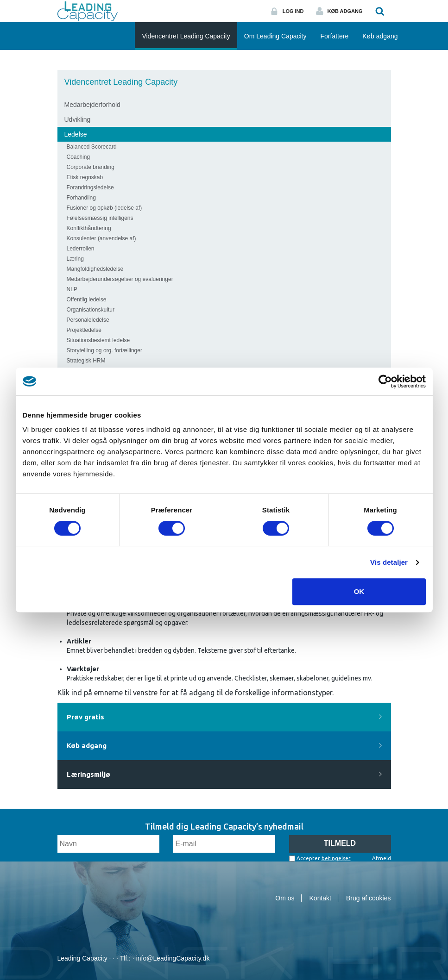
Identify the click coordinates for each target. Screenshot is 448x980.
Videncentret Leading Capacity (121, 82)
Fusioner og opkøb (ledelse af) (104, 208)
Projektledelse (84, 330)
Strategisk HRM (86, 361)
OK (359, 591)
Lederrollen (81, 249)
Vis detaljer (389, 562)
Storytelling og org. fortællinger (104, 350)
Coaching (79, 157)
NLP (72, 289)
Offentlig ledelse (87, 300)
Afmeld (382, 858)
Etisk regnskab (85, 177)
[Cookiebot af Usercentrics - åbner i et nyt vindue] (385, 381)
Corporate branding (91, 167)
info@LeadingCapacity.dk (173, 958)
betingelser (336, 858)
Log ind (293, 11)
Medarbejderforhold (92, 105)
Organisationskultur (91, 310)
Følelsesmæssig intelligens (100, 218)
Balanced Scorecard (92, 147)
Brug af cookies (369, 898)
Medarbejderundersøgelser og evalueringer (120, 279)
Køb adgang (345, 11)
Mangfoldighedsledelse (95, 269)
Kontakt (320, 898)
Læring (75, 259)
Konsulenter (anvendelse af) (101, 238)
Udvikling (78, 119)
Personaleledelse (88, 320)
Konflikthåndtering (89, 228)
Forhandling (81, 198)
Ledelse (76, 134)
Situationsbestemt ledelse (98, 340)
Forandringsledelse (90, 187)
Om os (285, 898)
